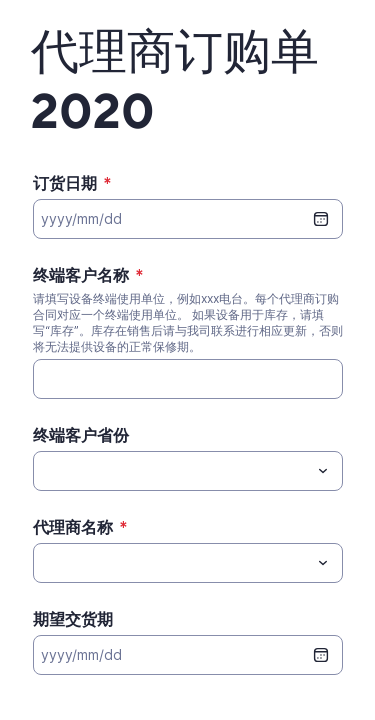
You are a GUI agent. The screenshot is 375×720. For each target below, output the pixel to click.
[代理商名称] (171, 563)
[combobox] (188, 471)
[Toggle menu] (323, 471)
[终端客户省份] (171, 471)
